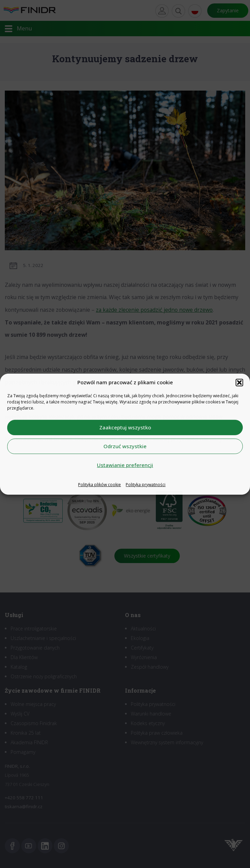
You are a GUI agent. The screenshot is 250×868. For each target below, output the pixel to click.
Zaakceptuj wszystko (125, 427)
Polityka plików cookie (99, 485)
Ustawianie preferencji (125, 465)
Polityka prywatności (146, 485)
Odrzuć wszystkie (125, 446)
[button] (239, 382)
